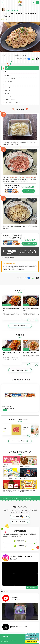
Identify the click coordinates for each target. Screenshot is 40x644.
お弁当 (6, 19)
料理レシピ (12, 498)
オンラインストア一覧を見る (8, 258)
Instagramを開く (32, 588)
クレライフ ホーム (5, 498)
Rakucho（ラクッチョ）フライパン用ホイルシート (22, 177)
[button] (37, 320)
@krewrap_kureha (6, 591)
